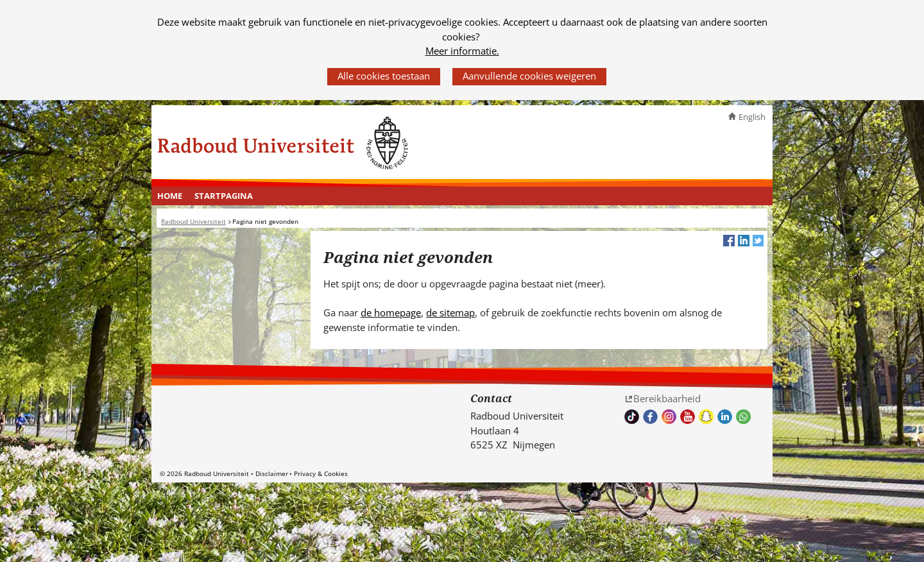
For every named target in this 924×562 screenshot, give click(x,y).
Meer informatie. (462, 51)
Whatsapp (743, 417)
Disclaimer (272, 473)
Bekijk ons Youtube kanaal (688, 417)
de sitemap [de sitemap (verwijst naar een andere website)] (450, 312)
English (752, 117)
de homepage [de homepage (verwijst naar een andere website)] (391, 312)
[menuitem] (170, 196)
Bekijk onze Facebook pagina (650, 417)
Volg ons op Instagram (669, 417)
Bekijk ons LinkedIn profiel (725, 417)
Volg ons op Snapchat (706, 417)
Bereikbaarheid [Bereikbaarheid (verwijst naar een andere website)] (667, 398)
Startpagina (224, 196)
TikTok (632, 417)
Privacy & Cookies (321, 473)
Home (170, 196)
